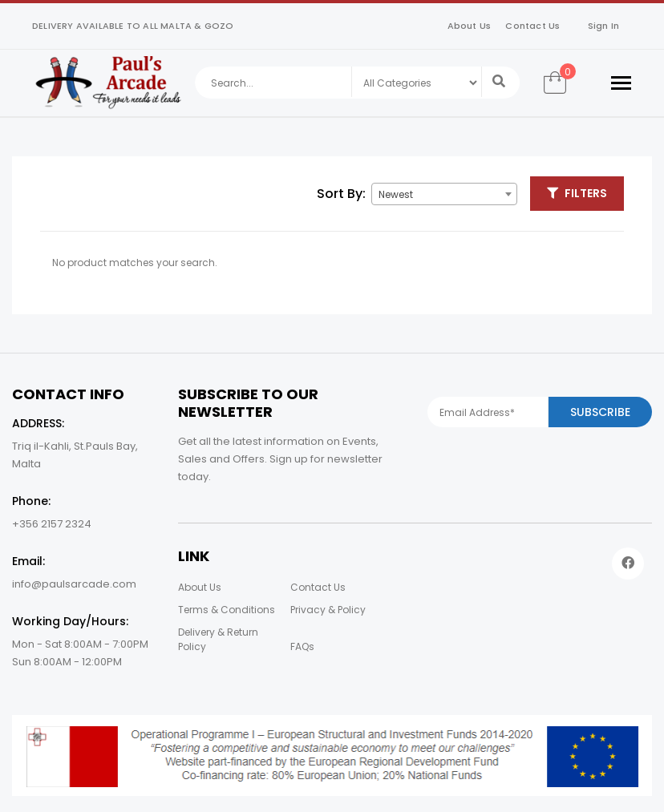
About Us (470, 26)
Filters (577, 193)
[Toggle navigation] (621, 83)
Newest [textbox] (396, 194)
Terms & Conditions (227, 610)
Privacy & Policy (328, 610)
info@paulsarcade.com (74, 584)
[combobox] (444, 194)
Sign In (603, 26)
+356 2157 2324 (52, 524)
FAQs (302, 646)
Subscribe (600, 412)
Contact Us (532, 26)
